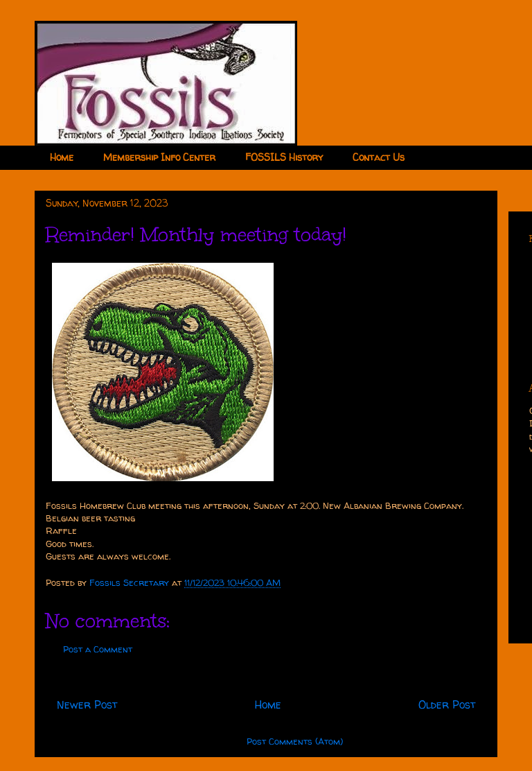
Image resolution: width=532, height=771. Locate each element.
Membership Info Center (159, 157)
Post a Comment (98, 649)
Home (62, 157)
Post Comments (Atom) (295, 741)
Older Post (447, 705)
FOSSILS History (284, 157)
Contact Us (379, 157)
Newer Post (87, 705)
